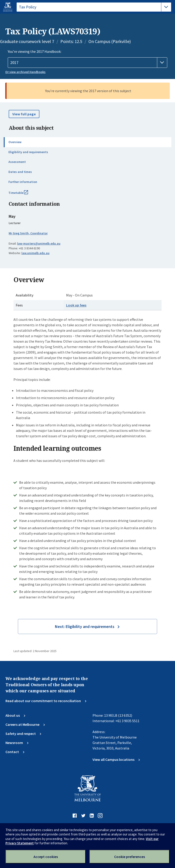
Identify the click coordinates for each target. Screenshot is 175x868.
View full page (24, 114)
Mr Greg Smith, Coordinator (28, 233)
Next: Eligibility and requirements (85, 626)
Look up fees (76, 305)
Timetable (23, 195)
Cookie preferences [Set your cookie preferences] (130, 857)
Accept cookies (46, 857)
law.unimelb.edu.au (35, 253)
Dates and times (20, 172)
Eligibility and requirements (28, 152)
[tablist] (94, 7)
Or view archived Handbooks (25, 72)
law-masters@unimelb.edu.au (39, 243)
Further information (23, 182)
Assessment (17, 162)
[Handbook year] (87, 63)
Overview (15, 142)
